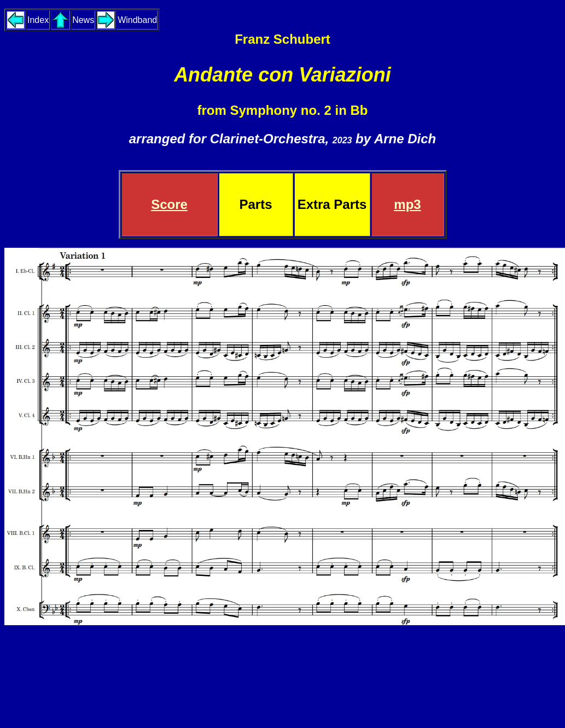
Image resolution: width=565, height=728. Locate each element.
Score (169, 204)
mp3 (407, 204)
